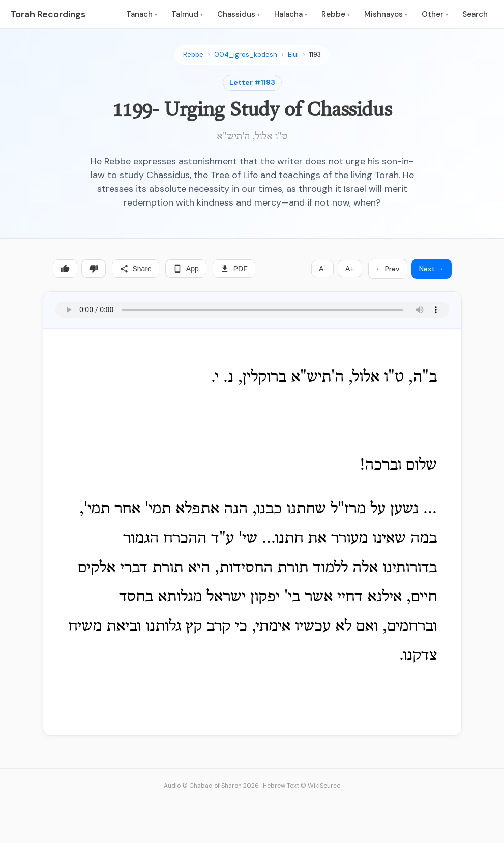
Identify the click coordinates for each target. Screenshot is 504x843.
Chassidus (239, 14)
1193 (315, 55)
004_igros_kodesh (246, 55)
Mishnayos (386, 14)
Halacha (291, 14)
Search (475, 14)
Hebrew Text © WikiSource (302, 786)
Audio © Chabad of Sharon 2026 (211, 786)
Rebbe (336, 14)
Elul (293, 55)
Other (435, 14)
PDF (234, 269)
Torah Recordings (48, 14)
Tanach (142, 14)
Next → (432, 269)
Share (136, 269)
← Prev (388, 269)
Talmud (187, 14)
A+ (350, 269)
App (186, 269)
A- (322, 269)
